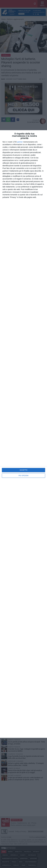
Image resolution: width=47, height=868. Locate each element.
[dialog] (23, 434)
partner (20, 142)
